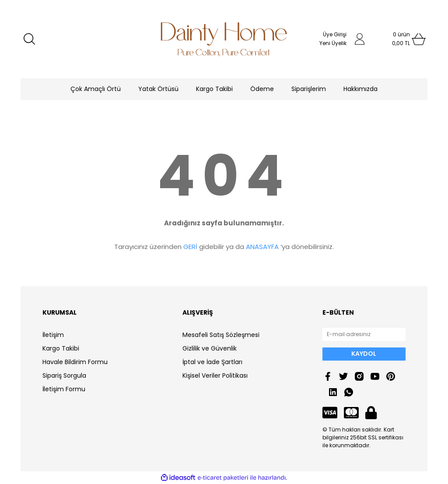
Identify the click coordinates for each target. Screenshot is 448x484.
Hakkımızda (360, 89)
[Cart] (401, 39)
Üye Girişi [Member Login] (335, 34)
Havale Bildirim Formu (75, 362)
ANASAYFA (262, 247)
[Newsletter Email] (364, 334)
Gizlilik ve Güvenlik (210, 348)
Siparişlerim (309, 89)
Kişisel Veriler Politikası (215, 375)
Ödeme (262, 89)
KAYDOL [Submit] (364, 354)
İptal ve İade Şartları (212, 362)
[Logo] (224, 39)
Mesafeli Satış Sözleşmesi (221, 335)
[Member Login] (360, 39)
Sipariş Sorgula (64, 375)
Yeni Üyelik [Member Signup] (333, 43)
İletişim (53, 335)
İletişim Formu (64, 389)
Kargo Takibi (214, 89)
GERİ (190, 247)
